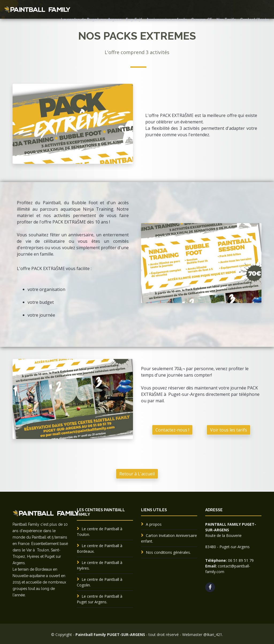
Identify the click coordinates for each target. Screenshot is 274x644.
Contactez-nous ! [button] (172, 486)
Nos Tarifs (226, 20)
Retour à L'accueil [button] (137, 474)
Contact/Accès (254, 20)
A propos (154, 524)
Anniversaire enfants (167, 20)
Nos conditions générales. (168, 552)
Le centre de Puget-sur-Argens (91, 20)
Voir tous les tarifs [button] (229, 486)
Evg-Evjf (134, 20)
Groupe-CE (202, 20)
